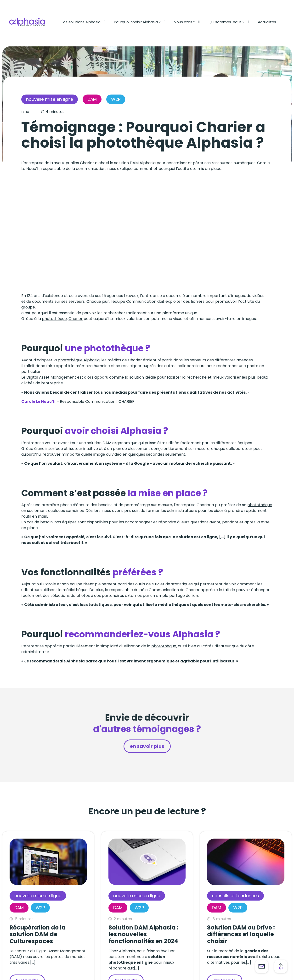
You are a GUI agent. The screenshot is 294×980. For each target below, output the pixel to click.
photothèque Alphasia (79, 360)
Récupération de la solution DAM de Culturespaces (38, 934)
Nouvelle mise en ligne (50, 99)
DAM (92, 99)
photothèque (54, 319)
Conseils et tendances (235, 896)
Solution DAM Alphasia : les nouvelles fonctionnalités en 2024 (144, 934)
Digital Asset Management (51, 377)
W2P (116, 99)
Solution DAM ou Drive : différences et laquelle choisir (241, 934)
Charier (76, 319)
